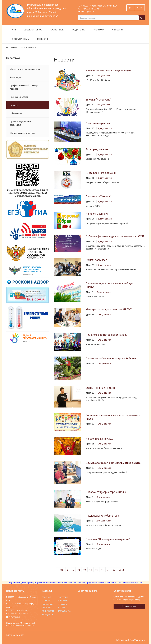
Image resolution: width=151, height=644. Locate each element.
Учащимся (48, 615)
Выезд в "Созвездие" (98, 100)
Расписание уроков (19, 97)
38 (114, 570)
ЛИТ (14, 30)
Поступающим (21, 39)
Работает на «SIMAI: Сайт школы (130, 640)
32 (79, 570)
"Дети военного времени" (101, 173)
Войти (139, 8)
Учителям (117, 30)
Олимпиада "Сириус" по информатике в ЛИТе (113, 463)
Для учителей (105, 265)
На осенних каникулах (99, 439)
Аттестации (15, 77)
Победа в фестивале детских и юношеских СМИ (115, 236)
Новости (33, 48)
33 (85, 570)
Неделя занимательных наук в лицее (108, 71)
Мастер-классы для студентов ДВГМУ (109, 310)
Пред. (61, 570)
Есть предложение (97, 149)
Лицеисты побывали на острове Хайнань (111, 358)
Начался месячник (97, 214)
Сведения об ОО (33, 30)
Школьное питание (48, 606)
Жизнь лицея (57, 30)
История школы (62, 606)
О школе (46, 601)
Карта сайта (64, 611)
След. (122, 570)
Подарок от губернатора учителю (106, 492)
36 (103, 570)
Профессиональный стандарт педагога (24, 87)
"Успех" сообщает (96, 260)
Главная (13, 48)
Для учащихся (104, 76)
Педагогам (23, 48)
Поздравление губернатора (102, 516)
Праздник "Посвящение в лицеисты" (108, 539)
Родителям (79, 30)
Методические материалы (22, 133)
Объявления (16, 113)
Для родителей (104, 521)
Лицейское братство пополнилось (106, 335)
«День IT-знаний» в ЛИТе (101, 388)
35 (97, 570)
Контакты (42, 39)
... (73, 570)
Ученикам (98, 30)
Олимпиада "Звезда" (98, 196)
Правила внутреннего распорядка (20, 123)
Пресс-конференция (98, 123)
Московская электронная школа (25, 69)
